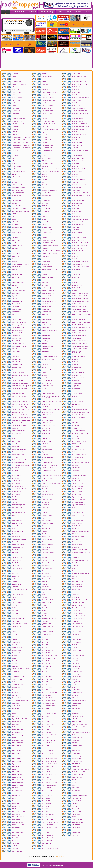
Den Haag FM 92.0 (17, 507)
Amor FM (14, 203)
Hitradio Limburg (17, 777)
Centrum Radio (16, 320)
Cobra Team (15, 357)
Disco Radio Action (17, 523)
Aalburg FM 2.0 (16, 177)
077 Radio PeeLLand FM (19, 84)
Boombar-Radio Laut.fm (19, 291)
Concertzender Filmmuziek (20, 378)
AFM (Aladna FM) (17, 185)
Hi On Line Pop (16, 759)
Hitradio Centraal (17, 774)
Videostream (33, 12)
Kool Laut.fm (46, 198)
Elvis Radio (15, 563)
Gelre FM (15, 655)
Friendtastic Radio (17, 637)
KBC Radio (45, 166)
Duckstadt (15, 550)
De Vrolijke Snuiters (18, 494)
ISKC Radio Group (47, 111)
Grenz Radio (15, 695)
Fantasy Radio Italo (17, 595)
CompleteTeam (16, 367)
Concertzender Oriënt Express (21, 407)
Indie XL (44, 82)
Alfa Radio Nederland (18, 193)
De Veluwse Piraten (18, 486)
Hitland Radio (16, 767)
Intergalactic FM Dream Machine (51, 95)
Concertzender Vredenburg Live (21, 420)
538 (13, 116)
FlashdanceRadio (17, 608)
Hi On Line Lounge (17, 756)
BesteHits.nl (15, 261)
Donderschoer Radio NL (19, 539)
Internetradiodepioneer (48, 100)
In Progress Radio (47, 76)
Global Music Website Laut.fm (21, 669)
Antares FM (15, 219)
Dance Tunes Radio (18, 452)
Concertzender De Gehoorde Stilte (20, 375)
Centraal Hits (16, 317)
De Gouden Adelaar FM (19, 460)
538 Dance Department (19, 119)
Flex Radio (15, 611)
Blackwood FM (16, 272)
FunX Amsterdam (17, 648)
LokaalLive (45, 248)
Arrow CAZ (15, 230)
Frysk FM (15, 640)
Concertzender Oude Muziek (20, 410)
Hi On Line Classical (18, 743)
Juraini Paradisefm (47, 150)
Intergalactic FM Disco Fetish (50, 92)
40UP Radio (15, 108)
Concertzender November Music (21, 404)
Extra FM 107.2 (16, 584)
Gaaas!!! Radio (16, 650)
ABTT (13, 179)
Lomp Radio (45, 256)
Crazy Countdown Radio (19, 431)
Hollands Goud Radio (18, 817)
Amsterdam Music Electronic (20, 211)
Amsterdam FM (16, 206)
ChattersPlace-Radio (18, 328)
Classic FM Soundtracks (19, 343)
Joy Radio (45, 142)
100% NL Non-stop (17, 97)
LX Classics (45, 264)
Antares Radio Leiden (18, 222)
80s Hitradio (15, 169)
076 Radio (15, 74)
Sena (60, 12)
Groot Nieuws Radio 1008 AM (20, 700)
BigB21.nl (15, 269)
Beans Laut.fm (16, 254)
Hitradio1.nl (15, 788)
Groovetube (15, 703)
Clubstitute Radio (17, 351)
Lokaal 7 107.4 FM (47, 243)
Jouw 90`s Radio (47, 140)
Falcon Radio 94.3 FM (18, 592)
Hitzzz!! (14, 798)
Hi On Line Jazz (16, 751)
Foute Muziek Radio (18, 618)
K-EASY (44, 156)
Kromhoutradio (46, 201)
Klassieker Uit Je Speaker (49, 190)
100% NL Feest (16, 90)
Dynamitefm (15, 552)
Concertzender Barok (18, 373)
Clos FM (14, 349)
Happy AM (15, 716)
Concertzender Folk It (18, 380)
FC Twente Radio (17, 600)
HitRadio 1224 (16, 772)
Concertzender (16, 370)
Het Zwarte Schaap (17, 735)
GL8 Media (15, 663)
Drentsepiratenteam (18, 547)
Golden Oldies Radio (18, 677)
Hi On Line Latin (17, 753)
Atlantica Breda (16, 235)
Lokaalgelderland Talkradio (50, 246)
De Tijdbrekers (16, 484)
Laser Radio (45, 216)
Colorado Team (16, 359)
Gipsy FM (15, 661)
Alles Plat (15, 198)
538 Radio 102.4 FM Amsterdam (21, 140)
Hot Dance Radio (17, 827)
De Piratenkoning (17, 478)
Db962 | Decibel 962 (18, 454)
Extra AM (14, 581)
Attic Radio (15, 238)
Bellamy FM (15, 256)
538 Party (15, 135)
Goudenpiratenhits (17, 690)
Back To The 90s (17, 246)
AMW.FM (14, 214)
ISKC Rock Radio (47, 113)
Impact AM (45, 74)
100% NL (14, 87)
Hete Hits (14, 737)
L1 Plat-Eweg (46, 209)
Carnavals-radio (16, 312)
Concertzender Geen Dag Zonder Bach (22, 386)
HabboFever (15, 714)
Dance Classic (16, 441)
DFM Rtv (14, 510)
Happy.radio (15, 724)
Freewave (15, 632)
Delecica (14, 502)
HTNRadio (15, 841)
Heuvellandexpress (17, 740)
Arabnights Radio (17, 227)
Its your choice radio (48, 121)
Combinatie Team (17, 365)
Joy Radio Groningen (48, 145)
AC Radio (15, 182)
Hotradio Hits (16, 835)
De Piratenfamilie (17, 476)
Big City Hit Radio (17, 267)
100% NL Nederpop (18, 95)
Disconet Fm (15, 526)
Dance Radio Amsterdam (19, 449)
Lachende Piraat (47, 214)
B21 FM (14, 243)
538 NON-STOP (17, 132)
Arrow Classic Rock (18, 232)
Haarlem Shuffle (17, 711)
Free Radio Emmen (18, 626)
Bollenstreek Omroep (18, 283)
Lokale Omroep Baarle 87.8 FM (51, 251)
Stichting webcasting (46, 12)
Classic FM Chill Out (18, 338)
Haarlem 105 (16, 708)
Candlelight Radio (17, 304)
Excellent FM (16, 576)
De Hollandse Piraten (18, 462)
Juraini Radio (46, 153)
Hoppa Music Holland (18, 825)
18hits (14, 103)
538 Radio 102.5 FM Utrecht (20, 142)
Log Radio (45, 238)
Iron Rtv (44, 103)
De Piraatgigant (16, 473)
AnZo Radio (15, 224)
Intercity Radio (46, 90)
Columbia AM (16, 362)
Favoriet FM (15, 597)
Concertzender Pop (17, 412)
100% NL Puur (16, 100)
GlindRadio (15, 666)
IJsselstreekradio (17, 851)
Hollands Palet (16, 819)
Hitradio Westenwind (18, 782)
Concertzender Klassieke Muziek (21, 399)
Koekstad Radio (46, 193)
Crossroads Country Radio (20, 436)
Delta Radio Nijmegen (18, 505)
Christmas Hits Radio (18, 333)
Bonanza (14, 285)
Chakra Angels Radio (18, 325)
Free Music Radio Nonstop (20, 624)
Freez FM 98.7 (16, 634)
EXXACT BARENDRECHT (20, 589)
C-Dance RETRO (17, 301)
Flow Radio (15, 613)
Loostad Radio (46, 261)
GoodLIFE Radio (17, 679)
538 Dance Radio (17, 121)
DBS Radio (15, 457)
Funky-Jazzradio (17, 642)
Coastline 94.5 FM (17, 354)
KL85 (43, 187)
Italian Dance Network (48, 116)
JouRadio (45, 137)
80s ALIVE (15, 164)
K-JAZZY (45, 161)
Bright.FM (15, 296)
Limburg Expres (46, 232)
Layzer (44, 219)
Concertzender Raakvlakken (20, 415)
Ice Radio (15, 846)
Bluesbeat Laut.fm (17, 275)
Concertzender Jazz (18, 394)
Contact (87, 12)
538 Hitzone (15, 127)
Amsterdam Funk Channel (19, 209)
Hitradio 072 (15, 769)
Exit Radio (15, 579)
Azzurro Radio (16, 240)
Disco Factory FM (17, 521)
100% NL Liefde (16, 92)
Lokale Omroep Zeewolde (49, 254)
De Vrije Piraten (16, 492)
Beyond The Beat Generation (20, 264)
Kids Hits (44, 179)
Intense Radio (46, 87)
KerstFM (44, 174)
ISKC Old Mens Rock (48, 105)
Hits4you (14, 793)
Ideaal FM (15, 849)
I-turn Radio (15, 843)
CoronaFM (15, 428)
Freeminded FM (16, 629)
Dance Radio (16, 447)
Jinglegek (45, 135)
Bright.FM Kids (16, 298)
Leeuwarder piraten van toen (50, 222)
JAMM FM (45, 127)
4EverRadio (15, 113)
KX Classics (45, 203)
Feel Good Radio (17, 603)
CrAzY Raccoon (16, 433)
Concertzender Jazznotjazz (20, 396)
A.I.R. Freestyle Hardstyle (19, 172)
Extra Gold (15, 587)
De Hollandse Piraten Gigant (20, 465)
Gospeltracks (16, 687)
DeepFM (14, 499)
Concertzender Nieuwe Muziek (21, 402)
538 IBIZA (15, 129)
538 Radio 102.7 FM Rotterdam (21, 148)
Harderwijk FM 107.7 (18, 730)
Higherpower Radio (17, 764)
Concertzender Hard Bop (19, 391)
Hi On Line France (17, 745)
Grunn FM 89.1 (16, 706)
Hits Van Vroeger (17, 790)
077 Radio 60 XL (17, 79)
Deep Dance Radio (17, 497)
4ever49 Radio (16, 111)
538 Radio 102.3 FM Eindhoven (21, 137)
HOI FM (14, 809)
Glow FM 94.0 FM (17, 674)
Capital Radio (16, 306)
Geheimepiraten (17, 653)
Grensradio (15, 692)
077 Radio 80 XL (17, 82)
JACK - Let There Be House (50, 124)
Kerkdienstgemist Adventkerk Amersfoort (50, 169)
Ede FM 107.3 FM (17, 558)
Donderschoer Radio (18, 536)
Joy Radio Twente (47, 148)
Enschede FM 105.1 (18, 568)
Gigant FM (15, 658)
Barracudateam (16, 251)
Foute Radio (15, 621)
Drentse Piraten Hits (18, 544)
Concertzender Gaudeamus (20, 383)
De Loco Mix (15, 468)
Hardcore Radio (16, 727)
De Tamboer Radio (17, 481)
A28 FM (14, 174)
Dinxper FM (15, 515)
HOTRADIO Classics (18, 833)
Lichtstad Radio (46, 227)
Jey (43, 132)
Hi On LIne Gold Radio (18, 748)
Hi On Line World (17, 761)
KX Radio (45, 206)
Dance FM (15, 444)
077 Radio (15, 76)
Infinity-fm (45, 84)
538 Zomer (15, 156)
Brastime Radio (16, 293)
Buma (69, 12)
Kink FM (44, 185)
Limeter (44, 235)
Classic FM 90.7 (17, 335)
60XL (13, 158)
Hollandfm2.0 (16, 814)
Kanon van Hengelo (48, 164)
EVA (13, 571)
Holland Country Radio (18, 811)
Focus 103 (15, 616)
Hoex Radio (15, 804)
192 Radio (15, 105)
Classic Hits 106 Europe (19, 346)
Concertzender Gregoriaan (20, 388)
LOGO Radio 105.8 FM (49, 240)
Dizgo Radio (15, 529)
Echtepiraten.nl (16, 555)
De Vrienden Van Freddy (19, 489)
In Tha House (46, 79)
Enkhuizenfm (16, 566)
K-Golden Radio (47, 158)
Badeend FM (16, 248)
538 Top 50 (15, 150)
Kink (43, 182)
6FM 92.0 (15, 161)
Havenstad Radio (17, 732)
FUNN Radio (16, 645)
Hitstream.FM (16, 796)
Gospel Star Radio (17, 685)
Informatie (78, 12)
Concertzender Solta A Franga (21, 417)
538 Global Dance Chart (19, 124)
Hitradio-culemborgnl (18, 785)
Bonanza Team (16, 288)
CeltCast (14, 314)
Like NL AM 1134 (47, 230)
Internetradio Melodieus (49, 97)
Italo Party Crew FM (48, 119)
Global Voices (16, 671)
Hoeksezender (16, 801)
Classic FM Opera (17, 341)
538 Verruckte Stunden (18, 153)
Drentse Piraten (16, 542)
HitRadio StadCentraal (18, 780)
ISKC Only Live (46, 108)
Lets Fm (44, 224)
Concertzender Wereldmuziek (20, 423)
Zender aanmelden (19, 12)
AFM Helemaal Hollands (19, 187)
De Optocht (15, 470)
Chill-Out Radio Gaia (18, 330)
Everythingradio (16, 573)
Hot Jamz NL (16, 830)
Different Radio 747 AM (19, 513)
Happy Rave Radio (17, 722)
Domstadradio (16, 534)
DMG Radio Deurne (18, 531)
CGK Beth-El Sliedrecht (19, 322)
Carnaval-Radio (16, 309)
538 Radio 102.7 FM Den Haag (21, 145)
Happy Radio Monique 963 (20, 719)
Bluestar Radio (16, 277)
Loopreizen (45, 259)
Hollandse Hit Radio (18, 822)
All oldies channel (17, 195)
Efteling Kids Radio (17, 560)
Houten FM (15, 838)
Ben (13, 259)
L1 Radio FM (46, 211)
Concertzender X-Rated (19, 425)
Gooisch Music (16, 682)
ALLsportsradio (16, 201)
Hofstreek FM (16, 806)
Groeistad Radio (17, 698)
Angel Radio (15, 216)
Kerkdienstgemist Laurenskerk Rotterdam (51, 172)
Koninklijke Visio (47, 195)
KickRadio (45, 177)
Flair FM (14, 605)
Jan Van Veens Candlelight (50, 129)
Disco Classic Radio (18, 518)
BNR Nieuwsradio (17, 280)
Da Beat (14, 439)
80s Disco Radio (17, 166)
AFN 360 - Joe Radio (18, 190)
